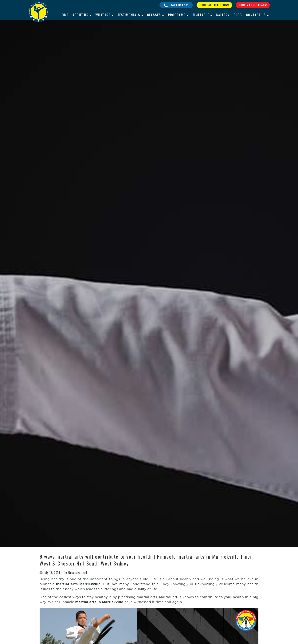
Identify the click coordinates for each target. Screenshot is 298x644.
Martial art (168, 597)
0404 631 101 (176, 5)
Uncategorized (78, 573)
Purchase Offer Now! (214, 5)
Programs (177, 15)
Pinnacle (67, 602)
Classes (154, 15)
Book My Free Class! (253, 5)
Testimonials (129, 15)
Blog (238, 15)
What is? (103, 15)
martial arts (147, 597)
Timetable (201, 15)
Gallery (223, 15)
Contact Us (256, 15)
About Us (80, 15)
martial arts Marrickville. (79, 584)
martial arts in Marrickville (99, 602)
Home (64, 15)
